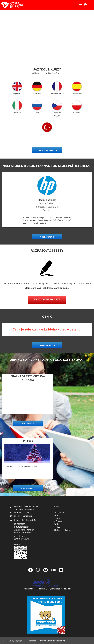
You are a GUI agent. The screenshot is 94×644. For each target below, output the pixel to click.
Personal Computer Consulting (52, 641)
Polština (77, 113)
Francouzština (57, 94)
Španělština (77, 94)
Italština (17, 113)
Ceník (56, 510)
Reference (58, 521)
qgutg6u (33, 520)
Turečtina (47, 134)
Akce (56, 515)
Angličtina (17, 94)
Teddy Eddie (59, 512)
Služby (57, 524)
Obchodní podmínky (62, 530)
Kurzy (56, 507)
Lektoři (57, 518)
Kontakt (57, 527)
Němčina (37, 94)
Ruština (37, 113)
